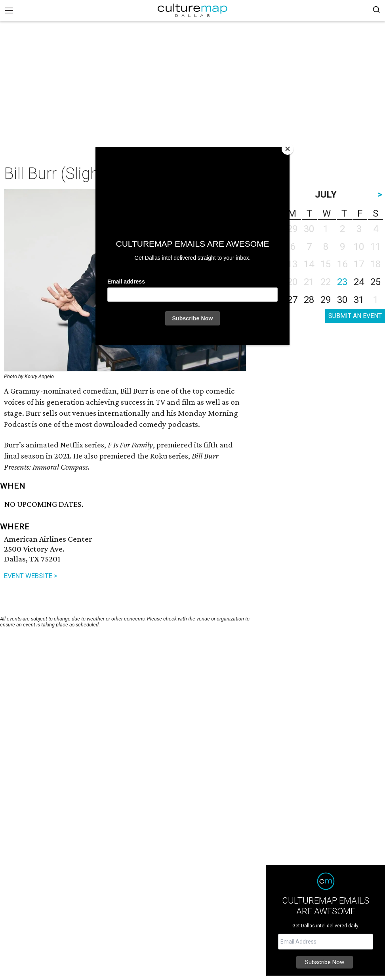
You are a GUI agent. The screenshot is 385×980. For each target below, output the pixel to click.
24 (359, 282)
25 (375, 282)
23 (342, 282)
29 (326, 300)
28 (309, 300)
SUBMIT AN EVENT (355, 316)
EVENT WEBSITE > (31, 576)
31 (359, 300)
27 (292, 300)
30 (342, 300)
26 (276, 300)
